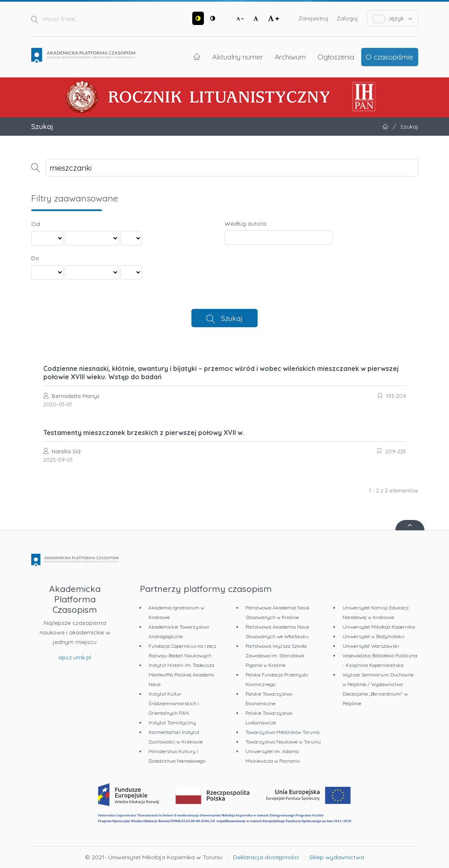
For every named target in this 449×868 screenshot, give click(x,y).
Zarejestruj (313, 18)
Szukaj (232, 318)
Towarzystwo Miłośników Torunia (283, 732)
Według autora (246, 224)
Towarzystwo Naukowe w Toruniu (283, 742)
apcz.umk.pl (75, 657)
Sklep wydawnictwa (337, 857)
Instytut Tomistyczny (172, 723)
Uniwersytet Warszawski (371, 646)
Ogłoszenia (336, 57)
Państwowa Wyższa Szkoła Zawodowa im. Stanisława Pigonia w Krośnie (276, 655)
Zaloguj (347, 18)
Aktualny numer (238, 57)
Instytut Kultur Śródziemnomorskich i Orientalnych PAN (174, 703)
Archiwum (290, 57)
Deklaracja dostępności (266, 857)
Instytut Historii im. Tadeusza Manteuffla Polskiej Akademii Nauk (181, 675)
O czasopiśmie (389, 57)
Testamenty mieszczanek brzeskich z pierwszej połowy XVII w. (144, 433)
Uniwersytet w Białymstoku (373, 636)
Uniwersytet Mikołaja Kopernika (379, 627)
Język (393, 19)
